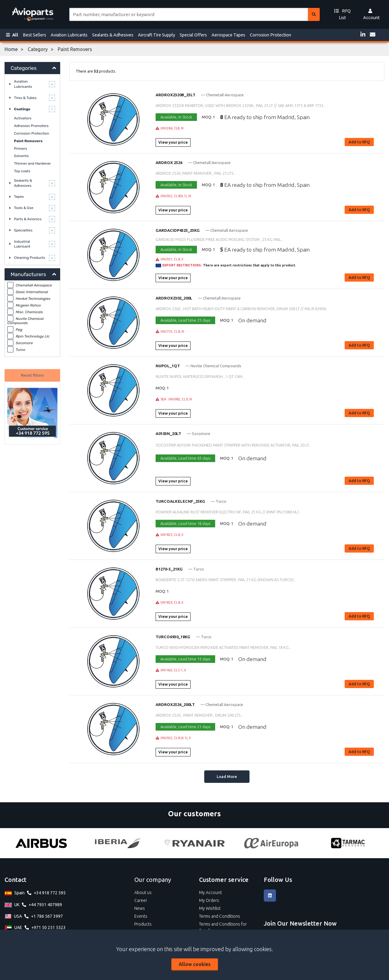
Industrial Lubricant (22, 244)
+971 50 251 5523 (48, 927)
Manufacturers (28, 274)
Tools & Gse (24, 208)
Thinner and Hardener (32, 163)
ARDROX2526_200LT (175, 704)
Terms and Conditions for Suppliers (223, 927)
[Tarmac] (348, 843)
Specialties (23, 230)
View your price (173, 142)
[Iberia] (118, 843)
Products (143, 924)
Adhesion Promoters (31, 126)
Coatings (22, 109)
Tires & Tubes (25, 98)
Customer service (224, 880)
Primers (21, 149)
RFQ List (343, 14)
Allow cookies (195, 964)
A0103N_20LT (168, 433)
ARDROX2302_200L (174, 298)
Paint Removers (28, 141)
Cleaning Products (30, 258)
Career (141, 900)
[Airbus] (41, 843)
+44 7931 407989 (45, 905)
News (140, 908)
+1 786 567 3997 (47, 916)
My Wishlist (210, 908)
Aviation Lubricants (69, 35)
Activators (23, 118)
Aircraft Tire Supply (157, 35)
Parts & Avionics (28, 219)
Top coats (22, 171)
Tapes (19, 197)
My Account (210, 893)
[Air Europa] (271, 843)
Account (371, 14)
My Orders (209, 900)
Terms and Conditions (220, 916)
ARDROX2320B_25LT (176, 95)
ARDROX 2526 (169, 163)
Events (141, 916)
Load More (227, 776)
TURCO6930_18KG (173, 637)
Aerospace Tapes (228, 35)
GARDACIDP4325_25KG (178, 230)
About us (143, 893)
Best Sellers (34, 35)
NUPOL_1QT (168, 366)
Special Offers (193, 35)
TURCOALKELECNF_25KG (180, 501)
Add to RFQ (359, 142)
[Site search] (188, 14)
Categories (24, 68)
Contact (15, 880)
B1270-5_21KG (169, 569)
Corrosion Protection (270, 35)
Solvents (21, 156)
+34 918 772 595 (50, 893)
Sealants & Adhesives (113, 35)
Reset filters (33, 375)
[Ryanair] (194, 843)
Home (11, 49)
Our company (153, 880)
